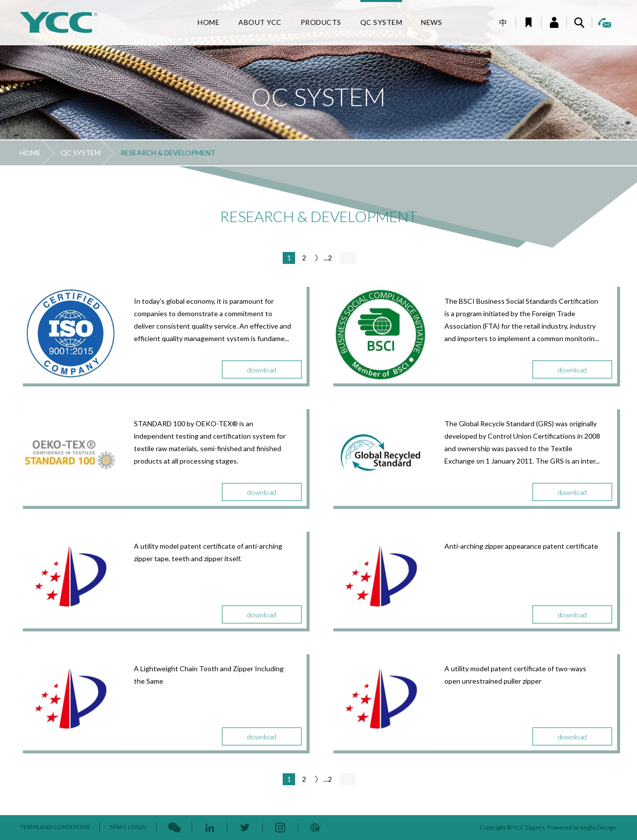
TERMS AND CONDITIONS (55, 827)
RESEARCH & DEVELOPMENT (168, 153)
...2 (328, 258)
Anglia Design (598, 827)
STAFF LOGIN (128, 827)
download (262, 370)
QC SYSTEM (81, 153)
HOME (30, 153)
